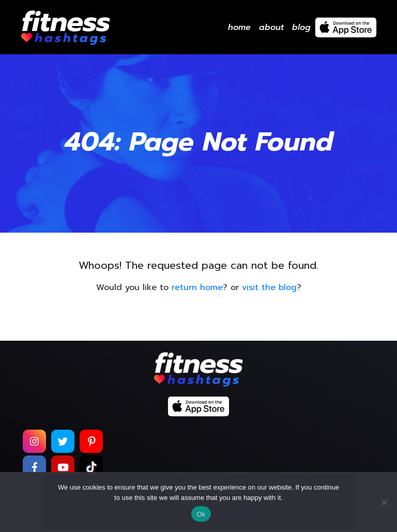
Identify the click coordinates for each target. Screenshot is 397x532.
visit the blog (269, 287)
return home (197, 287)
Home (239, 27)
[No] (384, 502)
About (271, 27)
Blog (301, 27)
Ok (201, 514)
